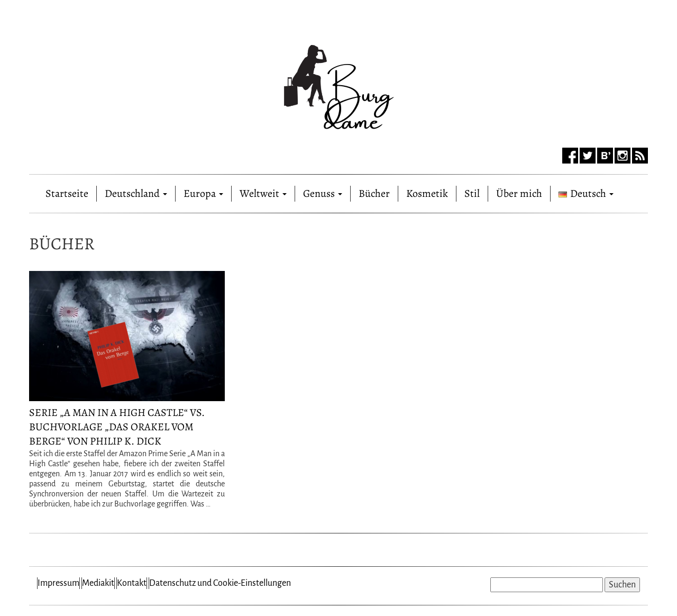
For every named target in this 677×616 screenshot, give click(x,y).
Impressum (58, 583)
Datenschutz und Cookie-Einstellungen (220, 583)
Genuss (323, 193)
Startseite (67, 191)
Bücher (374, 193)
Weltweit (263, 193)
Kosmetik (427, 193)
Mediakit (98, 583)
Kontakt (132, 583)
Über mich (519, 193)
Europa (203, 193)
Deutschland (136, 193)
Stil (472, 193)
